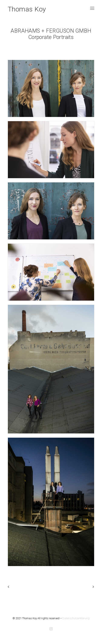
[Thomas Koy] (27, 8)
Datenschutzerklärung (76, 618)
